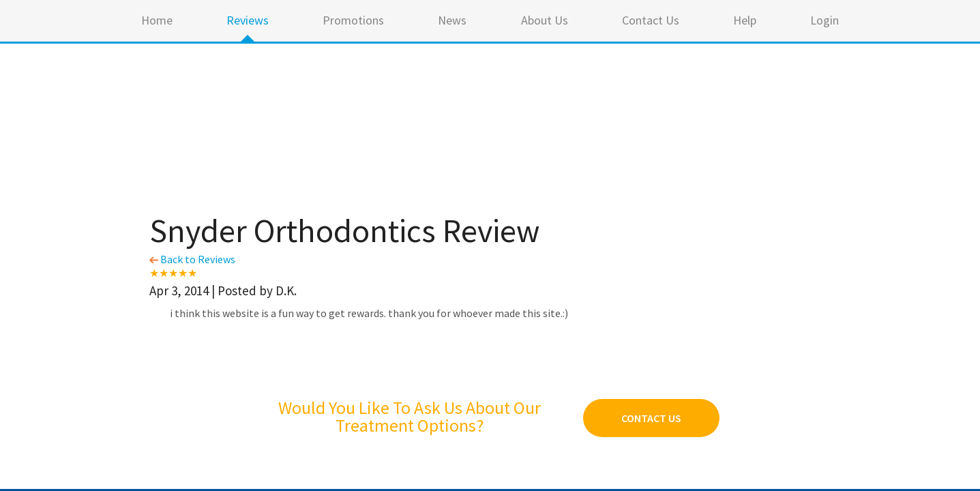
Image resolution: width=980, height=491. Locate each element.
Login (825, 20)
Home (157, 20)
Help (745, 20)
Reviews (248, 20)
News (452, 20)
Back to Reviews (192, 259)
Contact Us (651, 20)
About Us (545, 20)
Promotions (353, 20)
